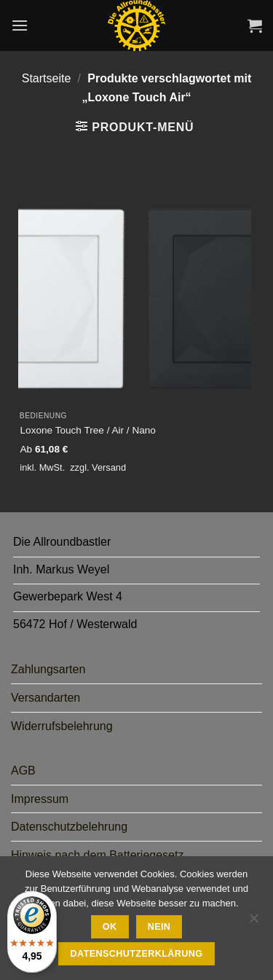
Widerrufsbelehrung (62, 726)
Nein (159, 927)
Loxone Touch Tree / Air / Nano (88, 430)
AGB (23, 771)
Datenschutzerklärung (137, 954)
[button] (20, 25)
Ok (110, 927)
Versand (109, 467)
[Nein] (253, 922)
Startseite (47, 78)
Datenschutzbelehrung (69, 827)
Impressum (40, 799)
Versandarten (45, 698)
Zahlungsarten (48, 669)
